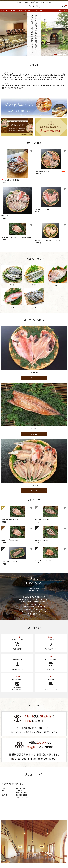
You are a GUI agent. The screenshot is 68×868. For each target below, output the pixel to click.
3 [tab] (64, 55)
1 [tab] (56, 55)
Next (66, 11)
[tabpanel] (34, 34)
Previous (2, 11)
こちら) (21, 784)
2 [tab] (60, 55)
